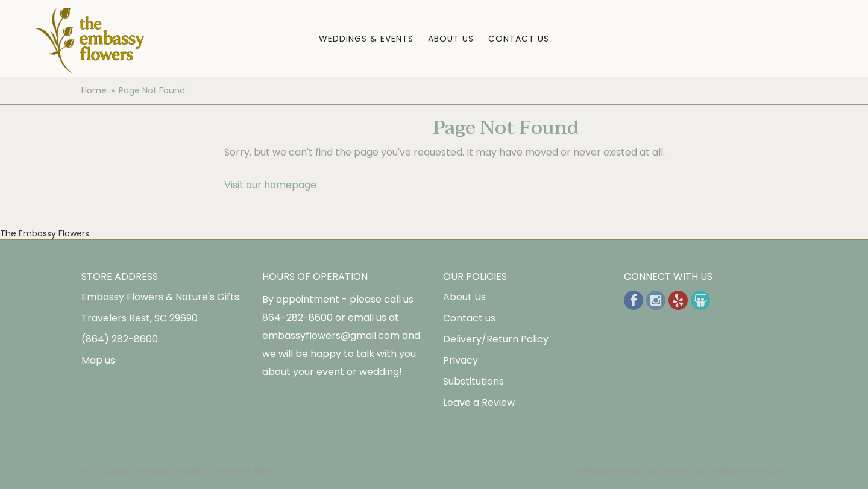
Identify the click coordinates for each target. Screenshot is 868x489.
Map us (98, 360)
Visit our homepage (270, 185)
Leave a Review (479, 402)
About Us (451, 39)
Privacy (461, 360)
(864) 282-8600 (120, 339)
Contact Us (519, 39)
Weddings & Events (366, 39)
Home (94, 90)
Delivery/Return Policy (496, 339)
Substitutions (473, 381)
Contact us (469, 318)
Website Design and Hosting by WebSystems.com (682, 471)
